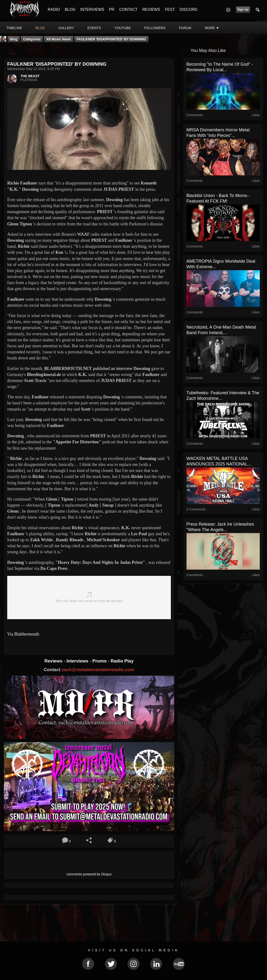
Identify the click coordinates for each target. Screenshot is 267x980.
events (94, 28)
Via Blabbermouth (23, 634)
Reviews (54, 661)
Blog (14, 39)
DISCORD (188, 10)
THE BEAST (30, 76)
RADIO (54, 10)
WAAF (83, 234)
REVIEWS (151, 10)
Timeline (14, 28)
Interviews (78, 661)
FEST (170, 10)
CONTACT (128, 10)
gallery (66, 28)
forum (185, 28)
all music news (59, 39)
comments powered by (89, 874)
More (212, 28)
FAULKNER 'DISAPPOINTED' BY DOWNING (111, 39)
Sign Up (243, 10)
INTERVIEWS (92, 10)
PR (112, 10)
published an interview (113, 369)
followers (155, 28)
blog (40, 28)
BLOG (70, 10)
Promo (100, 661)
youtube (123, 28)
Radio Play (122, 661)
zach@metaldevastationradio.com (98, 670)
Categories (32, 39)
